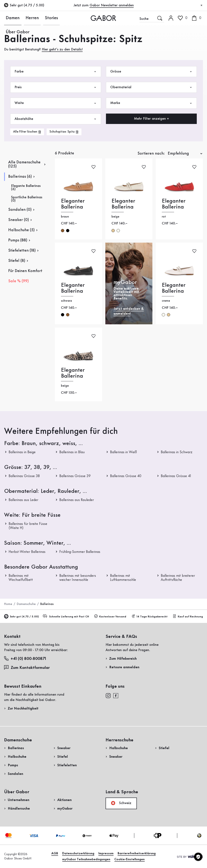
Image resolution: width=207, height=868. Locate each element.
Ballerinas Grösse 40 (126, 476)
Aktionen (64, 800)
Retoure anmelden (124, 667)
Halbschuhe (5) (21, 230)
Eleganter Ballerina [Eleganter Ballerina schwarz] (73, 288)
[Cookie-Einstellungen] (198, 857)
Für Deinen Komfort (25, 271)
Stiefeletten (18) (22, 251)
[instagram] (108, 695)
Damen (10, 18)
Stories (38, 18)
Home (8, 604)
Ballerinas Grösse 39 (75, 476)
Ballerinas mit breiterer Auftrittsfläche (178, 578)
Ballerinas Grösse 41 (176, 476)
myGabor (65, 809)
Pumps (13, 765)
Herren (24, 18)
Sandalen (15, 774)
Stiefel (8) (17, 261)
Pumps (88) (18, 240)
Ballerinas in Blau (72, 452)
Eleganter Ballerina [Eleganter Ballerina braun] (73, 204)
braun (63, 231)
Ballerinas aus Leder (23, 500)
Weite (56, 103)
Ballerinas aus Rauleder (77, 500)
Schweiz (121, 803)
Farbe (56, 72)
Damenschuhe (26, 604)
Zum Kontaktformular (27, 668)
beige (113, 231)
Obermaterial (151, 87)
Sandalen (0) (20, 210)
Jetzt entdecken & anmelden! (129, 311)
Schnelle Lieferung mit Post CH (66, 616)
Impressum (106, 853)
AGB (55, 853)
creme (118, 231)
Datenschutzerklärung (78, 853)
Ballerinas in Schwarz (177, 452)
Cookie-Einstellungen (129, 859)
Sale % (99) (18, 281)
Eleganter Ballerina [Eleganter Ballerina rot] (174, 204)
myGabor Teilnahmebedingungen (86, 859)
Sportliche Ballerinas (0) (27, 199)
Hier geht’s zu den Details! (62, 49)
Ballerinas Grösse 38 (24, 476)
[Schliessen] (201, 6)
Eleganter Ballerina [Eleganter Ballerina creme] (174, 288)
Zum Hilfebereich (123, 659)
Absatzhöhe (56, 119)
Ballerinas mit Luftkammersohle (123, 578)
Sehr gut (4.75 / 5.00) (21, 617)
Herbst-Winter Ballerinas (27, 552)
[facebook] (116, 695)
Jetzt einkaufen (187, 131)
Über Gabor (56, 18)
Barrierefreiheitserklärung (137, 853)
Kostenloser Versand (110, 616)
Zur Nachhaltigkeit (23, 708)
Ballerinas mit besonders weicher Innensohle (78, 578)
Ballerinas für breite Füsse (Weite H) (28, 526)
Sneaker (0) (19, 220)
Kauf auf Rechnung (188, 616)
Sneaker (64, 748)
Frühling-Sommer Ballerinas (80, 552)
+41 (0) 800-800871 (25, 659)
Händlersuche (19, 809)
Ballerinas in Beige (22, 452)
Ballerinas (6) (20, 177)
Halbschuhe (17, 757)
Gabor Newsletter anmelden (112, 5)
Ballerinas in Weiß (123, 452)
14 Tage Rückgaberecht (150, 616)
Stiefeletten (67, 765)
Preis (56, 87)
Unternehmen (19, 800)
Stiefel (63, 757)
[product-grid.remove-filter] (64, 132)
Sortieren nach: (151, 154)
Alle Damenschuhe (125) (24, 164)
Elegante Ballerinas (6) (26, 187)
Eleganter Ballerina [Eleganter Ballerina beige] (123, 204)
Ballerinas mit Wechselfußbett (21, 578)
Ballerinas (16, 748)
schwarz (68, 231)
